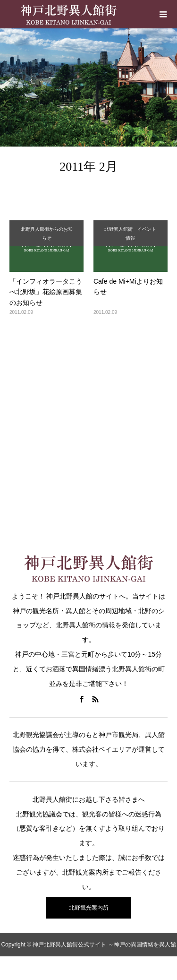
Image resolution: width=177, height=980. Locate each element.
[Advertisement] (88, 429)
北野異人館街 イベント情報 (130, 234)
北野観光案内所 (89, 908)
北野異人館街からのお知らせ (47, 234)
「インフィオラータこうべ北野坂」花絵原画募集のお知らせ (46, 292)
